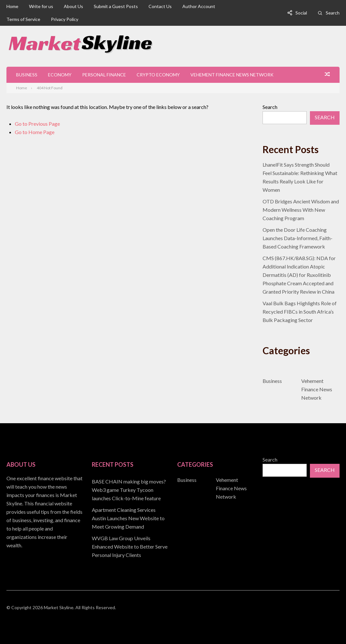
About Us (73, 6)
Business (27, 75)
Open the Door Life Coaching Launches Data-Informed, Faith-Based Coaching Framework (298, 238)
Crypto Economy (158, 75)
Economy (60, 75)
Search (333, 13)
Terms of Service (23, 19)
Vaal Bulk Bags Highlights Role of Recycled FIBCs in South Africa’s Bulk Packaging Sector (300, 312)
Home (12, 6)
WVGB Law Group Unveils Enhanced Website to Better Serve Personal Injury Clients (130, 546)
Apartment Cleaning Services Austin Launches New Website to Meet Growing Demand (128, 518)
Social (301, 13)
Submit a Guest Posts (116, 6)
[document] (130, 518)
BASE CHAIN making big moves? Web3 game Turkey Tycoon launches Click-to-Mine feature (129, 490)
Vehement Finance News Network (232, 75)
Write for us (41, 6)
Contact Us (160, 6)
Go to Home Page (35, 132)
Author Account (199, 6)
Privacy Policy (65, 19)
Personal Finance (104, 75)
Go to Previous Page (37, 124)
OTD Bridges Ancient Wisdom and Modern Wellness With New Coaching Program (301, 210)
